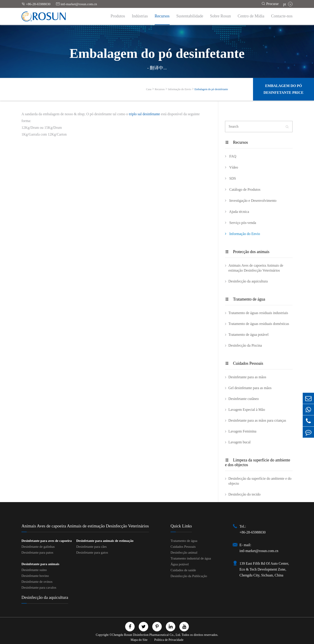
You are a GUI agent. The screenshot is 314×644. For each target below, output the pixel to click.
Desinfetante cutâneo (244, 399)
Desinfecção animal (184, 552)
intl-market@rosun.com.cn (76, 4)
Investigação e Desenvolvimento (251, 200)
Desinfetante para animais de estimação (105, 541)
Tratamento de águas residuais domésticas (259, 324)
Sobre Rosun (221, 16)
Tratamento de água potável (248, 335)
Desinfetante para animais (40, 564)
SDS (230, 178)
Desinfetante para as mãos (247, 377)
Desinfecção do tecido (244, 494)
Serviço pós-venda (241, 223)
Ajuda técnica (237, 212)
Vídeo (232, 167)
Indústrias (140, 16)
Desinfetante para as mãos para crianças (257, 420)
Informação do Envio (180, 89)
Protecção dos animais (247, 252)
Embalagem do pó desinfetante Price (283, 89)
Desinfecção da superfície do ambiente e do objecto (260, 481)
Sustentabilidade (190, 16)
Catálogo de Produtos (243, 189)
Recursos (162, 16)
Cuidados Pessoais (244, 363)
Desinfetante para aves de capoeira (47, 541)
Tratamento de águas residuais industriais (258, 313)
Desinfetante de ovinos (37, 582)
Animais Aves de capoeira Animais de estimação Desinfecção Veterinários (256, 268)
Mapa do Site (139, 640)
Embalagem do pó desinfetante (211, 89)
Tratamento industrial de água (191, 558)
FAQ (231, 156)
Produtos (118, 16)
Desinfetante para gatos (92, 552)
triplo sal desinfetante (144, 114)
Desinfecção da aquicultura (248, 281)
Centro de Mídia (251, 16)
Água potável (180, 564)
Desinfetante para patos (37, 552)
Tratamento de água (245, 299)
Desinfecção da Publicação (189, 576)
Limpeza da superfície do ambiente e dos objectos (258, 462)
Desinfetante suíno (34, 570)
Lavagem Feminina (242, 431)
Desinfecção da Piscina (245, 345)
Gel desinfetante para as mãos (250, 388)
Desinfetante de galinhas (38, 547)
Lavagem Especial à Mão (247, 410)
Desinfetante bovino (35, 576)
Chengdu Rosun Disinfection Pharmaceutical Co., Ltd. (146, 635)
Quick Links (181, 526)
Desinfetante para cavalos (39, 588)
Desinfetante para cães (91, 547)
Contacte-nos (282, 16)
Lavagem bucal (239, 442)
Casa (149, 89)
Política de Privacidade (169, 640)
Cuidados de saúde (183, 570)
